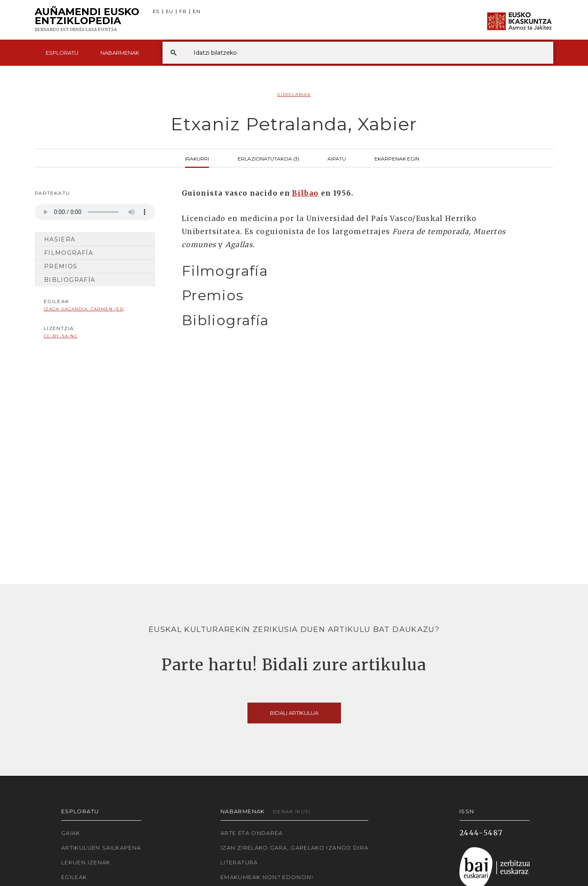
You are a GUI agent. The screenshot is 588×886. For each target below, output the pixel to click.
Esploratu (62, 53)
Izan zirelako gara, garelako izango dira (294, 848)
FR (183, 12)
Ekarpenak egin (397, 158)
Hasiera (60, 239)
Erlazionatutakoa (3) (268, 158)
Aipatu (337, 158)
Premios (61, 266)
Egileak (74, 877)
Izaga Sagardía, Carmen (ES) (84, 309)
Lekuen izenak (86, 862)
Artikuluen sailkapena (101, 848)
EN (197, 12)
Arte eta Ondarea (252, 833)
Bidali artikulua (294, 713)
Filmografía (69, 253)
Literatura (239, 862)
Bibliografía (70, 280)
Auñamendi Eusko (87, 20)
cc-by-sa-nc (61, 336)
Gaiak (71, 833)
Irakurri (197, 158)
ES (156, 12)
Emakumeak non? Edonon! (267, 877)
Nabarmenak (120, 53)
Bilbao (305, 193)
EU (170, 12)
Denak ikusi (292, 811)
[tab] (360, 271)
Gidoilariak (294, 95)
